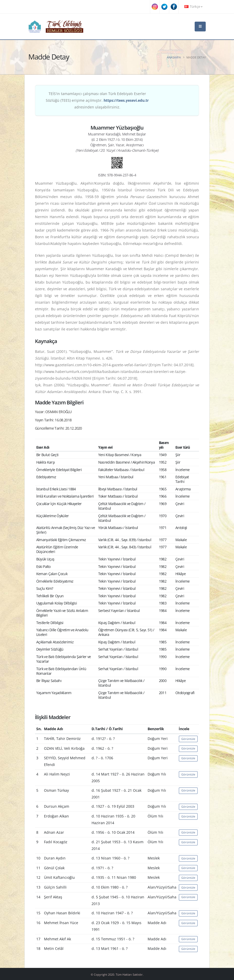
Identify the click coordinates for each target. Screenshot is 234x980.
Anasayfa (174, 57)
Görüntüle (188, 739)
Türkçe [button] (193, 7)
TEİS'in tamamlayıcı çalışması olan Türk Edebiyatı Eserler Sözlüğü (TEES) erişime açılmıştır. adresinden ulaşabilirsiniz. (97, 100)
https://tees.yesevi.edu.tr (126, 100)
